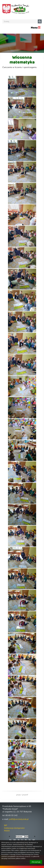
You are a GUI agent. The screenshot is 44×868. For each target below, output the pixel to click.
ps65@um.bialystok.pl (19, 819)
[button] (9, 837)
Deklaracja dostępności (14, 828)
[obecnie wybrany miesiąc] (20, 837)
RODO (7, 831)
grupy (18, 795)
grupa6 (25, 795)
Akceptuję (36, 862)
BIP (6, 825)
